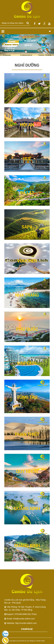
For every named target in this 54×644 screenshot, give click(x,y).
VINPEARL (27, 363)
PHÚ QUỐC (27, 329)
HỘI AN (27, 125)
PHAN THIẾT (27, 434)
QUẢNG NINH (27, 508)
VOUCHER (27, 261)
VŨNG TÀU (27, 397)
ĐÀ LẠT (27, 193)
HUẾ (27, 159)
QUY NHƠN (27, 471)
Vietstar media (40, 641)
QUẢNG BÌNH (27, 545)
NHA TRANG (27, 295)
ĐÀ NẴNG (27, 91)
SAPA (27, 227)
